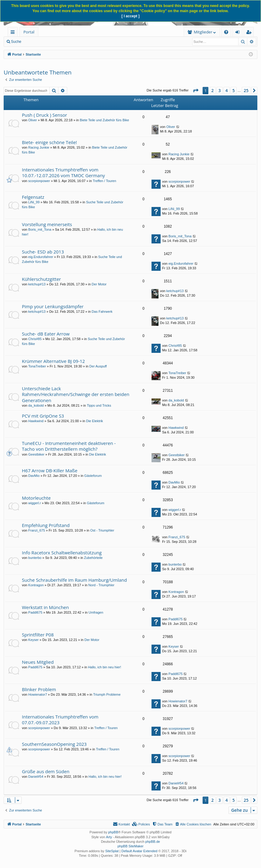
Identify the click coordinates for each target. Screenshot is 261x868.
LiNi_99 (34, 202)
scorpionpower (39, 181)
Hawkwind (36, 421)
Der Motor (99, 284)
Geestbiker (36, 454)
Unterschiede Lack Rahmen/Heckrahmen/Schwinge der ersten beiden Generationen (76, 394)
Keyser (33, 640)
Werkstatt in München (45, 607)
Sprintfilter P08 (38, 635)
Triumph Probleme (107, 694)
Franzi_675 (37, 530)
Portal (29, 32)
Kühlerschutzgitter (41, 279)
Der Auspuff (98, 366)
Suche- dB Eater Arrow (46, 334)
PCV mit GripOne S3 (43, 416)
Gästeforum (93, 476)
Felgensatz (33, 197)
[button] (196, 91)
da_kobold (36, 405)
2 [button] (213, 90)
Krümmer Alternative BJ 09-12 (53, 361)
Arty (109, 837)
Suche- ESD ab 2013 (43, 252)
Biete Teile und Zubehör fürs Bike (104, 120)
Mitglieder (136, 32)
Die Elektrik (95, 421)
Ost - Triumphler (102, 530)
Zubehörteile (93, 558)
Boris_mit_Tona (40, 229)
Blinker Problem (39, 689)
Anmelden (71, 42)
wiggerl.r (35, 503)
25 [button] (246, 90)
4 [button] (227, 90)
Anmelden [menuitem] (239, 33)
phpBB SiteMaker (130, 846)
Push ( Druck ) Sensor (44, 115)
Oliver (33, 120)
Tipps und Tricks (99, 405)
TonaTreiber (37, 366)
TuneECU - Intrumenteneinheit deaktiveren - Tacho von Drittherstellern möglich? (69, 446)
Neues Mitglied (38, 662)
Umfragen (96, 612)
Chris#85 (35, 339)
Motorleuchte (36, 498)
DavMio (34, 476)
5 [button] (234, 90)
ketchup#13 (37, 284)
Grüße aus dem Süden (46, 771)
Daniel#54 (36, 777)
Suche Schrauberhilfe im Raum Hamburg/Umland (74, 580)
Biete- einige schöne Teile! (49, 142)
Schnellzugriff (14, 33)
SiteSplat (112, 851)
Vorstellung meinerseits (47, 224)
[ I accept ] (130, 16)
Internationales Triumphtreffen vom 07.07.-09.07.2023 (60, 720)
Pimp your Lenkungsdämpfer (53, 306)
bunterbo (35, 558)
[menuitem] (84, 32)
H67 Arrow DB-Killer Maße (50, 470)
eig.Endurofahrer (41, 257)
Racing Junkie (39, 147)
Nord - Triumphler (101, 585)
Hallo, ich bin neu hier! (104, 667)
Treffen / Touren (104, 181)
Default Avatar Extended (139, 851)
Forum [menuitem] (53, 32)
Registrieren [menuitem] (250, 33)
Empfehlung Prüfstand (46, 525)
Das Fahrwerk (102, 312)
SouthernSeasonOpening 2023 (54, 744)
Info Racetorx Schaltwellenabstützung (62, 553)
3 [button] (220, 90)
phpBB (113, 832)
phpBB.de (153, 842)
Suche (16, 42)
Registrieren (98, 42)
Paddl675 (35, 612)
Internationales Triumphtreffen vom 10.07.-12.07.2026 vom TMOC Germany (63, 172)
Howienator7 (38, 694)
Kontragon (36, 585)
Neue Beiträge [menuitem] (42, 42)
